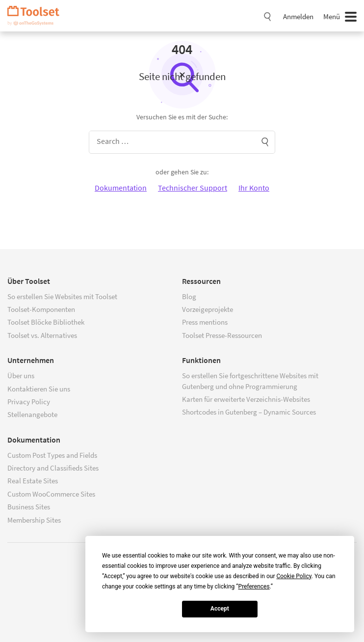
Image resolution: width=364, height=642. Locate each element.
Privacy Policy (29, 402)
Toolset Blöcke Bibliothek (46, 322)
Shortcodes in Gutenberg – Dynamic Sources (249, 412)
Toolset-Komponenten (41, 309)
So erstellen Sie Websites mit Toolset (62, 296)
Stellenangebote (32, 414)
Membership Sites (34, 520)
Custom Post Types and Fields (52, 455)
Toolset (37, 16)
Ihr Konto (254, 188)
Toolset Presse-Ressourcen (222, 335)
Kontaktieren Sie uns (39, 389)
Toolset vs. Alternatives (42, 335)
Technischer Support (193, 188)
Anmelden (298, 16)
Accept (220, 609)
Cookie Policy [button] (294, 576)
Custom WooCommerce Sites (51, 494)
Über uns (21, 376)
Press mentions (205, 322)
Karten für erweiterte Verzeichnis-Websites (246, 399)
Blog (189, 296)
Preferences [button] (254, 586)
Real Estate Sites (33, 481)
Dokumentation (121, 188)
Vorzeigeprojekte (208, 309)
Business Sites (29, 507)
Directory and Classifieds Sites (53, 468)
